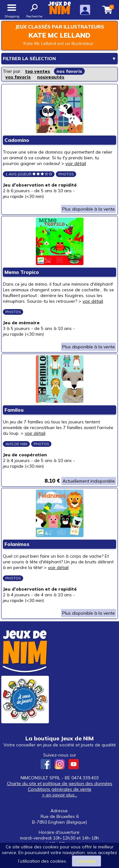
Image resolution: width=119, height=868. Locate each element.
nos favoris (69, 71)
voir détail (76, 163)
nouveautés (51, 77)
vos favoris (18, 77)
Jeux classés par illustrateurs (60, 27)
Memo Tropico (22, 272)
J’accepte (86, 861)
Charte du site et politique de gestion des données (60, 783)
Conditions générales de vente (60, 789)
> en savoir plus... (60, 795)
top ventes (38, 71)
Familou (14, 410)
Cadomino (17, 140)
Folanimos (17, 544)
